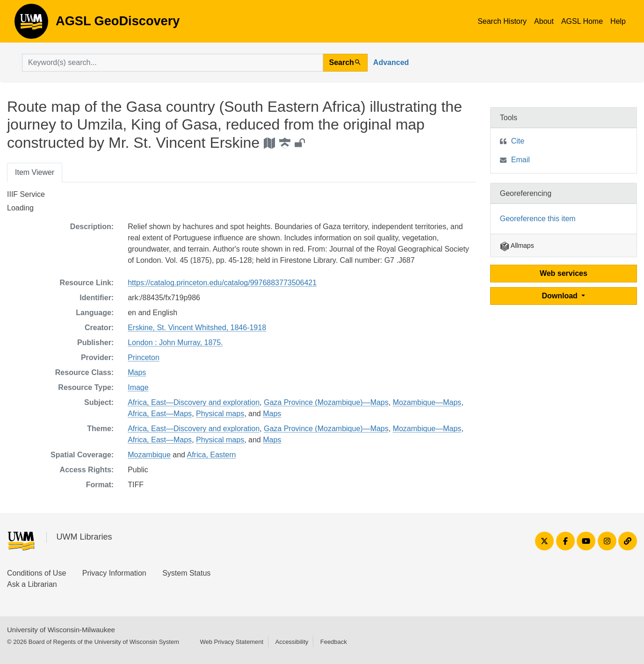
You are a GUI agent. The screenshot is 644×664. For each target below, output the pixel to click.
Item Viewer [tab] (35, 172)
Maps (137, 372)
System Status (186, 573)
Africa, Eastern (212, 455)
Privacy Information (114, 573)
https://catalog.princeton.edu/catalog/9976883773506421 (222, 283)
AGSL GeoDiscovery (31, 24)
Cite (518, 141)
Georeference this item (538, 219)
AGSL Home (582, 21)
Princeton (144, 357)
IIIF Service (26, 194)
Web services (564, 273)
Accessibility (292, 642)
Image (138, 387)
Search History (502, 21)
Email (521, 160)
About (544, 21)
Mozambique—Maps (427, 402)
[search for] (173, 63)
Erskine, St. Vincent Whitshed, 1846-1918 (197, 328)
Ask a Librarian (32, 584)
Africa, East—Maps (160, 414)
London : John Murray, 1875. (175, 343)
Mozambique (149, 455)
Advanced (391, 62)
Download (561, 296)
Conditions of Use (36, 573)
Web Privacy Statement (232, 642)
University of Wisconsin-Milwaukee (61, 630)
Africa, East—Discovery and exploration (194, 402)
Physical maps (220, 414)
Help (618, 21)
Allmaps (517, 245)
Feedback (334, 642)
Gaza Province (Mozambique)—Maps (326, 402)
